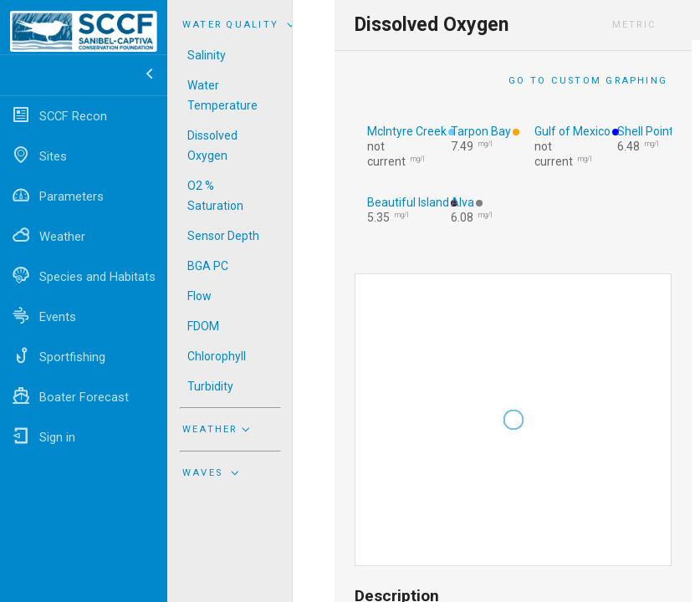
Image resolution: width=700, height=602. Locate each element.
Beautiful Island (408, 202)
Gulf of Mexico (572, 131)
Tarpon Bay (481, 131)
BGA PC (208, 266)
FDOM (203, 326)
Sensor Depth (223, 236)
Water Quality (241, 24)
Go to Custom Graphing (588, 81)
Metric (634, 25)
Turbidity (210, 386)
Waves (213, 472)
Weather (218, 429)
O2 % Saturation (215, 196)
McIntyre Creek (407, 131)
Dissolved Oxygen (212, 145)
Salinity (207, 55)
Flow (199, 296)
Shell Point (645, 131)
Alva (462, 202)
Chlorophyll (217, 356)
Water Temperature (222, 95)
